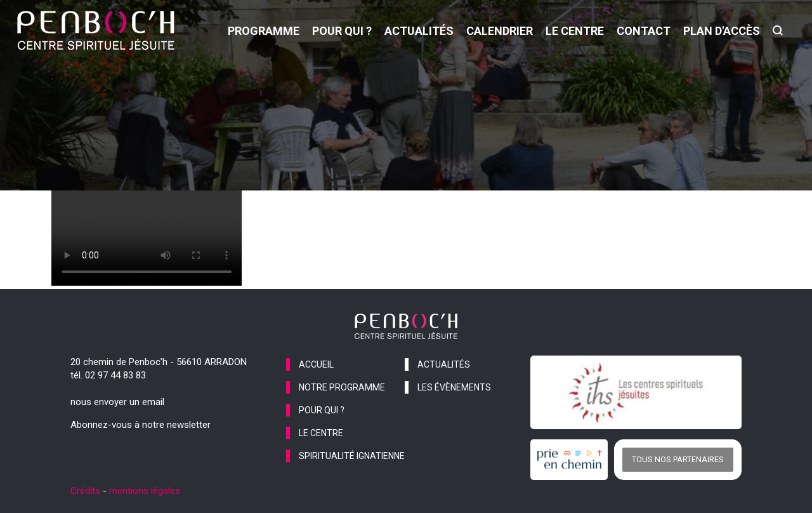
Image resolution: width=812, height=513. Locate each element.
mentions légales (145, 491)
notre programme (342, 387)
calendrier (500, 31)
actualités (419, 31)
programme (264, 31)
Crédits (85, 491)
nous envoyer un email (117, 402)
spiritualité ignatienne (352, 456)
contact (644, 31)
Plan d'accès (722, 31)
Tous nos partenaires (678, 459)
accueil (316, 364)
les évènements (454, 387)
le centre (575, 31)
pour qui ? (342, 31)
